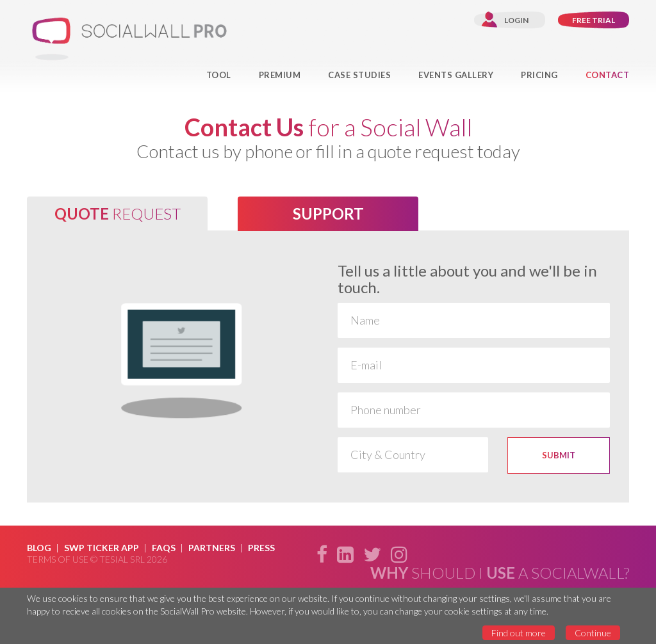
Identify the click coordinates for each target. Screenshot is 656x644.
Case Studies (359, 75)
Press (261, 548)
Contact (608, 75)
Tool (219, 75)
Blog (39, 548)
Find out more (519, 633)
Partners (212, 548)
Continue (593, 633)
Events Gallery (456, 75)
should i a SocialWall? (500, 573)
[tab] (117, 214)
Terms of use (58, 559)
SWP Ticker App (102, 548)
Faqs (164, 548)
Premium (280, 75)
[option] (328, 366)
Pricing (539, 75)
